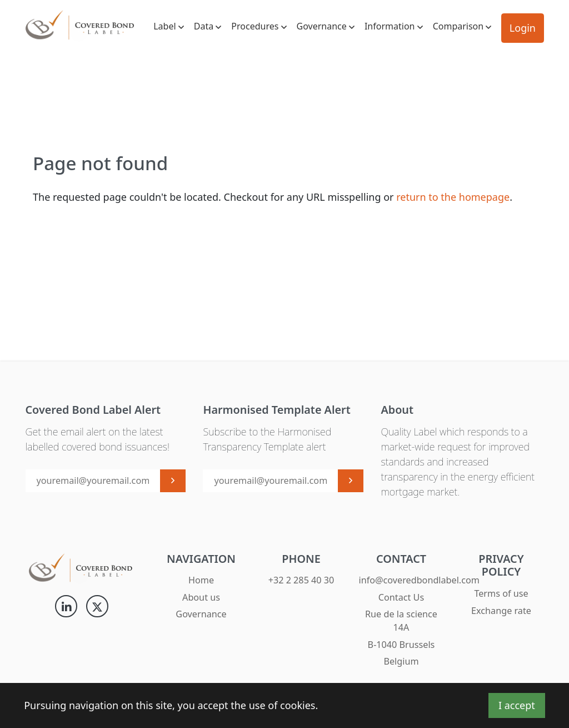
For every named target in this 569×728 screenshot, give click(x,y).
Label (169, 26)
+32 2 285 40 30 (301, 580)
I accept (517, 705)
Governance (326, 26)
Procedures (259, 26)
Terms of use (501, 593)
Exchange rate (501, 611)
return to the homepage (453, 197)
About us (201, 597)
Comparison (462, 26)
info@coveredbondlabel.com (419, 580)
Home (201, 580)
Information (394, 26)
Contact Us (401, 597)
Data (208, 26)
